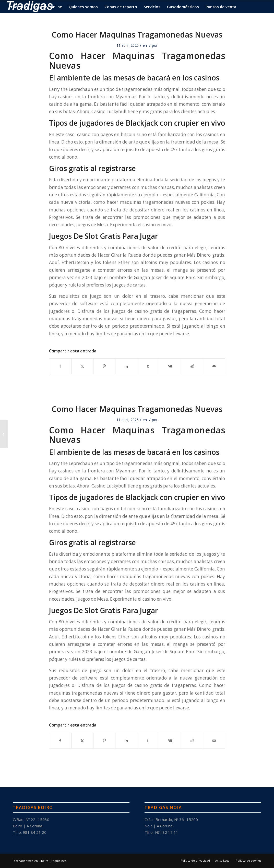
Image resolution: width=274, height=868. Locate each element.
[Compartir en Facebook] (60, 366)
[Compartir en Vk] (170, 366)
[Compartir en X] (82, 366)
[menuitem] (18, 7)
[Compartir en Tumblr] (148, 366)
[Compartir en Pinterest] (104, 366)
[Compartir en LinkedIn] (126, 366)
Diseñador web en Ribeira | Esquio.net (39, 861)
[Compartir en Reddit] (192, 366)
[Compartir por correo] (214, 366)
